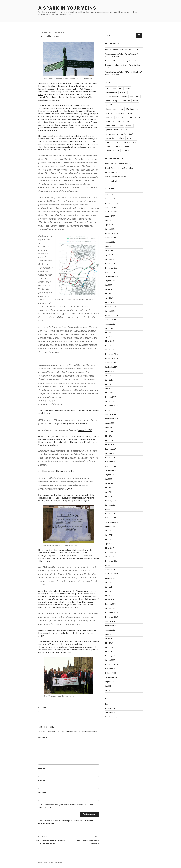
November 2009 (112, 669)
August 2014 (110, 423)
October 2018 (110, 238)
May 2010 (109, 643)
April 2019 (109, 225)
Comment (43, 737)
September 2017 (112, 276)
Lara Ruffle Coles (112, 164)
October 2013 (110, 466)
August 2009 (110, 682)
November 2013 (111, 462)
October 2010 (111, 621)
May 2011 (109, 591)
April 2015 (109, 389)
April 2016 (109, 337)
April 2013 (109, 492)
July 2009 (109, 686)
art (108, 88)
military (109, 113)
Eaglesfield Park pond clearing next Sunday (122, 50)
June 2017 (109, 289)
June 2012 (109, 535)
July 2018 (109, 246)
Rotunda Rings (127, 164)
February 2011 (110, 604)
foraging (116, 101)
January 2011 (110, 608)
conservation (112, 92)
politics (120, 126)
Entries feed (110, 708)
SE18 (131, 134)
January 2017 (110, 311)
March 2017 (110, 302)
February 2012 (111, 552)
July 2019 (109, 220)
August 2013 (110, 475)
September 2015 (112, 367)
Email (42, 781)
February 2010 (111, 656)
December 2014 (111, 406)
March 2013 (110, 496)
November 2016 (111, 315)
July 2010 (109, 634)
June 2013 (109, 483)
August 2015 (110, 371)
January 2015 (110, 401)
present (129, 126)
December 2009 (112, 664)
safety (123, 134)
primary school (112, 130)
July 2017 (109, 285)
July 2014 (109, 427)
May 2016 (109, 333)
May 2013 (109, 488)
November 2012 (111, 514)
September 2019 (112, 212)
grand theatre (112, 105)
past (108, 121)
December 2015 (111, 354)
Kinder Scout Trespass (72, 647)
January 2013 (110, 505)
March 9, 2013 (85, 430)
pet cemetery (118, 121)
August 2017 (110, 281)
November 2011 (111, 565)
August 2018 (110, 242)
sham (122, 138)
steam (109, 146)
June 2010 (109, 639)
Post (44, 708)
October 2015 (110, 363)
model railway (120, 113)
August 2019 (110, 216)
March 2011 (109, 600)
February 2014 (111, 449)
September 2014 (112, 419)
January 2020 (110, 199)
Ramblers (59, 106)
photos (129, 121)
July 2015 (109, 376)
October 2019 (110, 207)
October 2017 (110, 272)
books (128, 88)
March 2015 (110, 393)
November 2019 (111, 203)
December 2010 (111, 613)
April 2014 (109, 440)
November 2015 (111, 358)
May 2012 (109, 539)
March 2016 (110, 341)
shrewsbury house (113, 142)
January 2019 (110, 229)
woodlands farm (70, 711)
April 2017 (109, 298)
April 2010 (109, 647)
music (131, 113)
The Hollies (128, 168)
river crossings (112, 134)
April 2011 (109, 595)
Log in (108, 704)
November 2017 (111, 268)
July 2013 (109, 479)
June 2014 (109, 432)
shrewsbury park (130, 142)
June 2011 (109, 587)
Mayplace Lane (132, 109)
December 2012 (111, 509)
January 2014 (110, 453)
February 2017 (111, 307)
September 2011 (111, 574)
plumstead (111, 126)
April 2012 (109, 544)
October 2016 (110, 320)
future (136, 101)
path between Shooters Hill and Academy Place (72, 553)
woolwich (125, 151)
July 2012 (109, 531)
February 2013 (111, 501)
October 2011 (110, 570)
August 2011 (110, 578)
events (125, 97)
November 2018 (111, 233)
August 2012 (110, 526)
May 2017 (109, 294)
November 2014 (111, 410)
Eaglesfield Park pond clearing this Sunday (121, 61)
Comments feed (112, 713)
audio (114, 88)
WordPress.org (111, 717)
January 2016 (110, 350)
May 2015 (109, 384)
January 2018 (110, 259)
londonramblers (80, 424)
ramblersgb (64, 424)
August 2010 (110, 630)
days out (123, 92)
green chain (48, 711)
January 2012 (110, 557)
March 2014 (110, 445)
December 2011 (111, 561)
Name (42, 769)
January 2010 (110, 660)
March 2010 (110, 651)
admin (61, 33)
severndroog (111, 138)
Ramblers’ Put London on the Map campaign (69, 591)
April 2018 (109, 255)
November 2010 (111, 617)
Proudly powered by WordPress (50, 863)
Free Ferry (126, 101)
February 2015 (111, 397)
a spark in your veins (67, 8)
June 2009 (109, 690)
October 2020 (111, 195)
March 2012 (110, 548)
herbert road (111, 109)
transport (118, 146)
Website (42, 793)
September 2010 (112, 626)
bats (121, 88)
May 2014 (109, 436)
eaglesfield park (113, 97)
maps (121, 109)
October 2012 (110, 518)
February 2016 (111, 345)
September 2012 (112, 522)
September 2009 (112, 677)
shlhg (129, 138)
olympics (110, 117)
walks (58, 711)
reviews (124, 130)
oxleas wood (121, 117)
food (108, 101)
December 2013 (111, 458)
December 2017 (111, 263)
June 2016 (109, 328)
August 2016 (110, 324)
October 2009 (111, 673)
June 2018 (109, 251)
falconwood (135, 97)
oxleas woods (134, 117)
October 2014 (110, 414)
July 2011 (108, 582)
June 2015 (109, 380)
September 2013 (112, 470)
